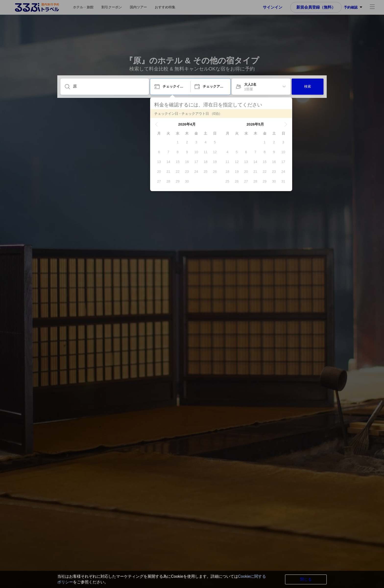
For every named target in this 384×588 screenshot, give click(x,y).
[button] (156, 124)
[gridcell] (178, 142)
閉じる (306, 579)
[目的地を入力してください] (109, 86)
